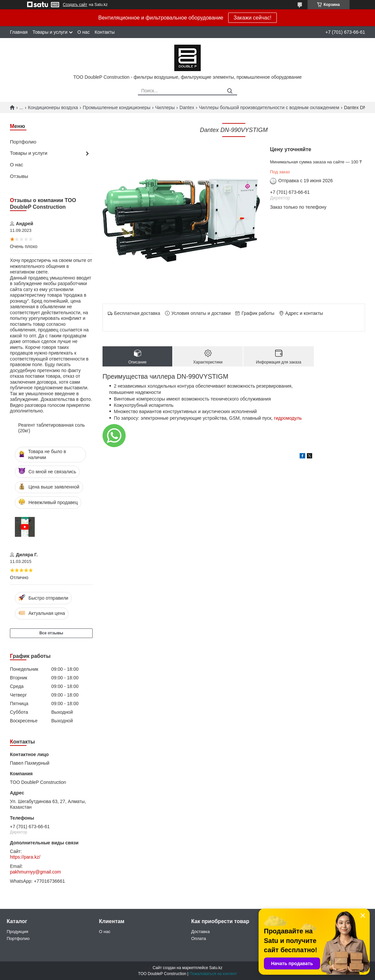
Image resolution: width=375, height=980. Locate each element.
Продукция (17, 932)
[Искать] (230, 91)
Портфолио (23, 142)
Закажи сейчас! (252, 18)
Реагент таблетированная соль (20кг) (52, 428)
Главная (19, 32)
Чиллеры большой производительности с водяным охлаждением (269, 107)
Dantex (187, 107)
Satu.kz (216, 968)
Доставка (200, 932)
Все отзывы (51, 633)
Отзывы (19, 176)
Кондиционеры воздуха (53, 107)
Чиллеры (165, 107)
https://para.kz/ (25, 857)
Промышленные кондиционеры (117, 107)
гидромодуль (288, 418)
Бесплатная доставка (137, 313)
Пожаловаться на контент (213, 974)
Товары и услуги (50, 32)
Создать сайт (75, 5)
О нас (83, 32)
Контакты (104, 32)
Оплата (199, 938)
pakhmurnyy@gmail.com (35, 872)
